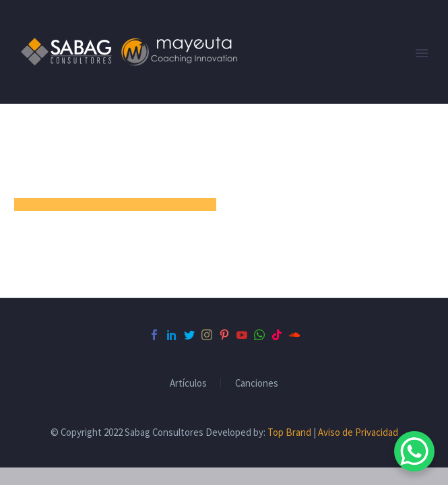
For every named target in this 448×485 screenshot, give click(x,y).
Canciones (257, 384)
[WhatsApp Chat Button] (414, 451)
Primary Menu (422, 53)
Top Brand (289, 432)
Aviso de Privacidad (358, 432)
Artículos (188, 384)
